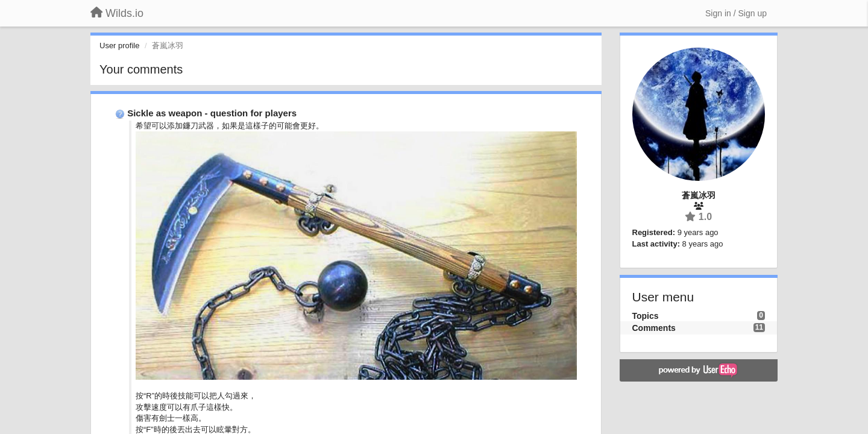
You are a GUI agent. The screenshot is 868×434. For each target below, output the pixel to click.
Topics (646, 316)
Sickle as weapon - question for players (212, 113)
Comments (654, 328)
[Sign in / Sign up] (736, 13)
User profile (119, 46)
